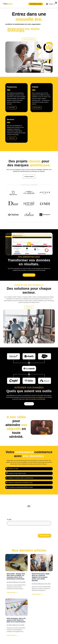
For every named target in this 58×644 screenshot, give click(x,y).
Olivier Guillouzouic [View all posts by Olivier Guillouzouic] (14, 582)
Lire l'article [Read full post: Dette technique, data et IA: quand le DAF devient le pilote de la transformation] (12, 635)
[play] (29, 244)
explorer (12, 108)
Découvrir (37, 108)
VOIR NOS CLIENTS (29, 177)
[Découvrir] (29, 275)
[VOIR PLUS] (29, 307)
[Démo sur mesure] (29, 39)
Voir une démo (44, 536)
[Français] (51, 4)
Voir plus (12, 138)
